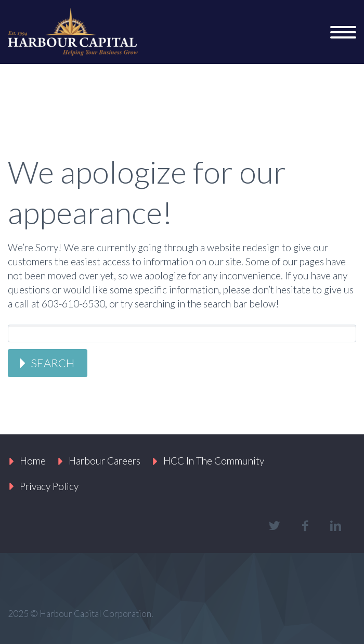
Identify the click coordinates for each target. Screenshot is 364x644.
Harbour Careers (105, 461)
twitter (274, 526)
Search (53, 363)
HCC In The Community (214, 461)
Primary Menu (343, 32)
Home (33, 461)
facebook (305, 526)
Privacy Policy (49, 486)
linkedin (335, 526)
